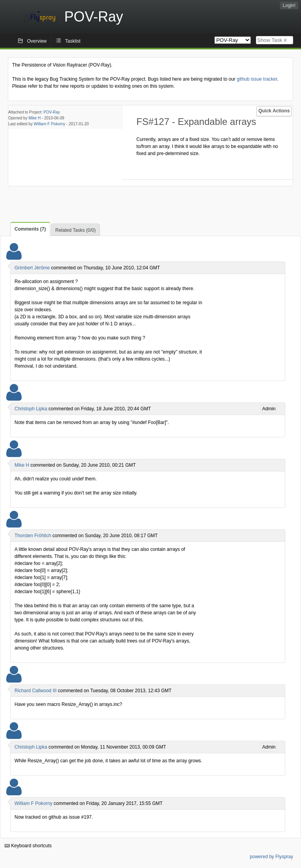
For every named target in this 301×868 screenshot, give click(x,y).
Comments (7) (30, 229)
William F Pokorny (50, 124)
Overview (37, 41)
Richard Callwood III (35, 691)
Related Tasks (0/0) (75, 230)
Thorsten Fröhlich (33, 536)
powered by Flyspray (271, 857)
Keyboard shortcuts (28, 846)
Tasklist (73, 41)
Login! (289, 5)
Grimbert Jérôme (32, 268)
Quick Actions (274, 111)
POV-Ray (52, 112)
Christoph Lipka (31, 409)
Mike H (35, 118)
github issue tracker (257, 79)
